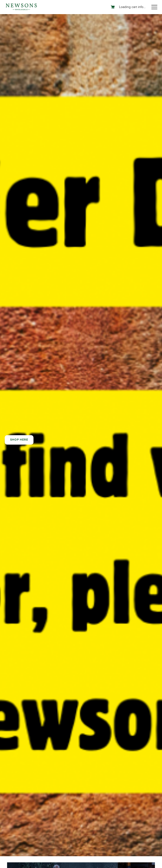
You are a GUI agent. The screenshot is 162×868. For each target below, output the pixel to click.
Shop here (19, 440)
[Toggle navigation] (154, 7)
